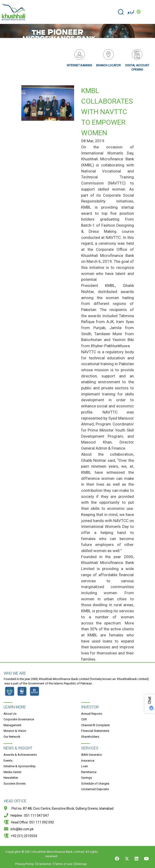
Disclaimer (44, 864)
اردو (131, 12)
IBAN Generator (92, 755)
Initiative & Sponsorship (20, 766)
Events (8, 761)
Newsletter (11, 778)
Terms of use (63, 864)
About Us (10, 714)
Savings (87, 778)
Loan (85, 766)
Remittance (89, 772)
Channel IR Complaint (95, 725)
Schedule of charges (95, 783)
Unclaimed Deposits (95, 789)
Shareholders (90, 737)
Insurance (88, 761)
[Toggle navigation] (148, 12)
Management (12, 725)
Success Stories (15, 783)
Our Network (12, 737)
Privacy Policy (25, 864)
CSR (84, 719)
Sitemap (81, 864)
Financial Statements (95, 731)
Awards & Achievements (20, 755)
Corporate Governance (19, 719)
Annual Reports (92, 714)
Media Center (12, 772)
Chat (150, 700)
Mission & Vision (15, 731)
